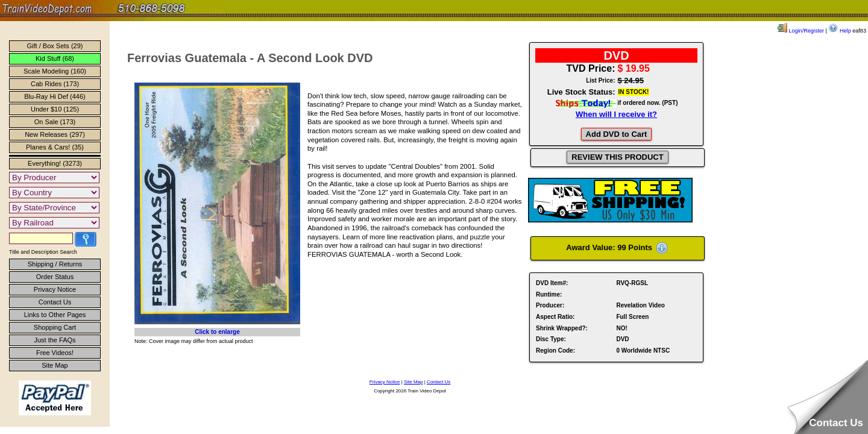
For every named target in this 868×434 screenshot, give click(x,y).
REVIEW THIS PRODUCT (617, 157)
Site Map (55, 365)
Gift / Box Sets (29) (55, 46)
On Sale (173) (55, 122)
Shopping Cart (55, 327)
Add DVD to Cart (617, 134)
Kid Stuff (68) (55, 58)
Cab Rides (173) (55, 84)
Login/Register (801, 31)
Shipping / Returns (55, 264)
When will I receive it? (616, 114)
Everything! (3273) (55, 163)
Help (839, 31)
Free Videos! (55, 353)
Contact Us (55, 302)
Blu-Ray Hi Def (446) (55, 96)
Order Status (55, 277)
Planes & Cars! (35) (55, 147)
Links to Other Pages (55, 315)
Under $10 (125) (55, 109)
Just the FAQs (55, 340)
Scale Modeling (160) (55, 71)
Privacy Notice (55, 289)
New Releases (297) (55, 134)
